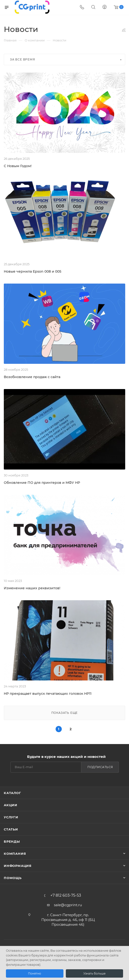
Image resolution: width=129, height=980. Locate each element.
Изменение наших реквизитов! (32, 588)
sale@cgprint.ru (68, 905)
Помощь (13, 878)
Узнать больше (94, 973)
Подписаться (100, 767)
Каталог (12, 793)
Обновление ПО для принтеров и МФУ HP (42, 483)
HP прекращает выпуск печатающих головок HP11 (48, 694)
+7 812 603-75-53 (66, 895)
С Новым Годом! (18, 166)
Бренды (12, 841)
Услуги (11, 817)
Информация (18, 866)
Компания (15, 854)
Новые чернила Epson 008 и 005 (33, 271)
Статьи (11, 829)
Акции (11, 805)
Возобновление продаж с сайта (32, 377)
